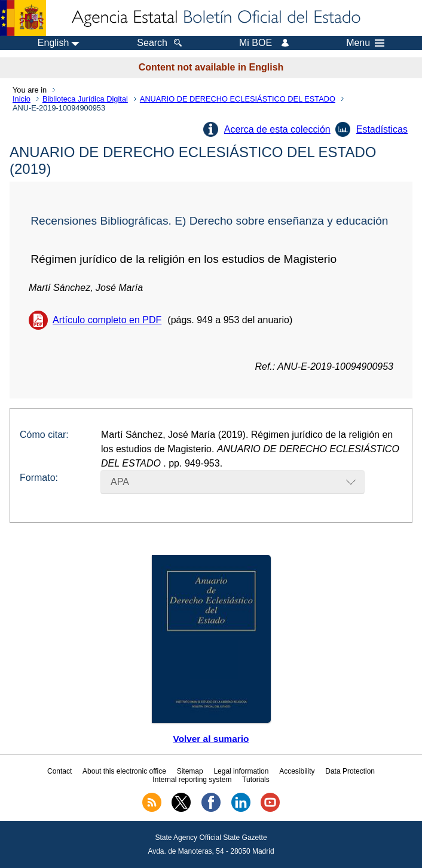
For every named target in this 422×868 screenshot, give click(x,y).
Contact (59, 771)
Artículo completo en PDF (107, 320)
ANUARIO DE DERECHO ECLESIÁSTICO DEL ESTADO (238, 99)
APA (120, 482)
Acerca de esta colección (277, 129)
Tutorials (256, 780)
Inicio (22, 99)
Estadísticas (382, 129)
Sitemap (190, 771)
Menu (365, 43)
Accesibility (297, 771)
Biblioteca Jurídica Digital (85, 99)
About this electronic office (124, 771)
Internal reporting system (192, 780)
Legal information (241, 771)
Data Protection (350, 771)
